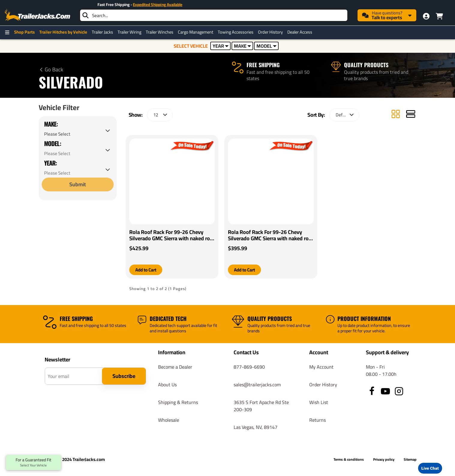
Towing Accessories (236, 32)
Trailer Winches (160, 32)
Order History (270, 32)
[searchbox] (214, 15)
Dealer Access (300, 32)
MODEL (266, 46)
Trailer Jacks (102, 32)
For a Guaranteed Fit (33, 463)
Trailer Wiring (129, 32)
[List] (411, 115)
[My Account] (426, 16)
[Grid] (396, 115)
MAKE (242, 46)
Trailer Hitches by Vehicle (63, 32)
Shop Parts (24, 32)
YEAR (221, 46)
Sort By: (316, 115)
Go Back (54, 70)
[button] (147, 270)
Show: (136, 115)
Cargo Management (196, 32)
